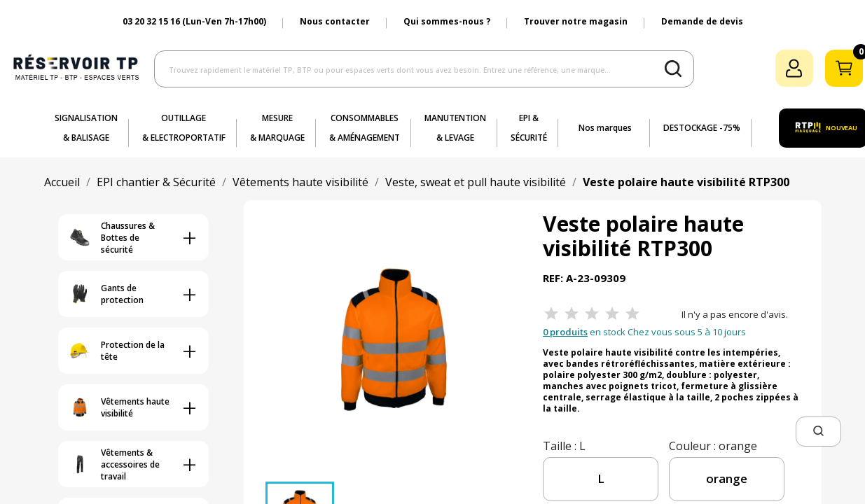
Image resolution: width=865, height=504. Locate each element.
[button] (818, 432)
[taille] (601, 479)
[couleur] (727, 479)
